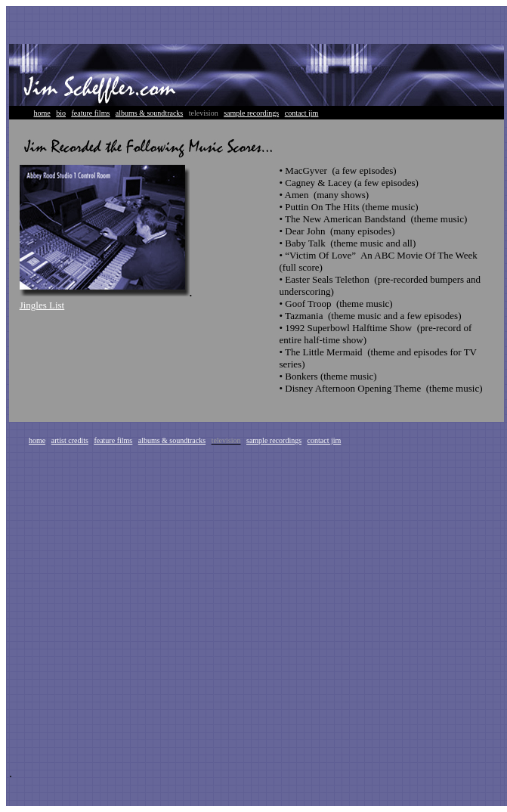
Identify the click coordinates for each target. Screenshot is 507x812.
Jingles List (42, 305)
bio (61, 113)
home (42, 113)
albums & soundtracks (149, 113)
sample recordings (251, 113)
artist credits (70, 440)
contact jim (302, 113)
